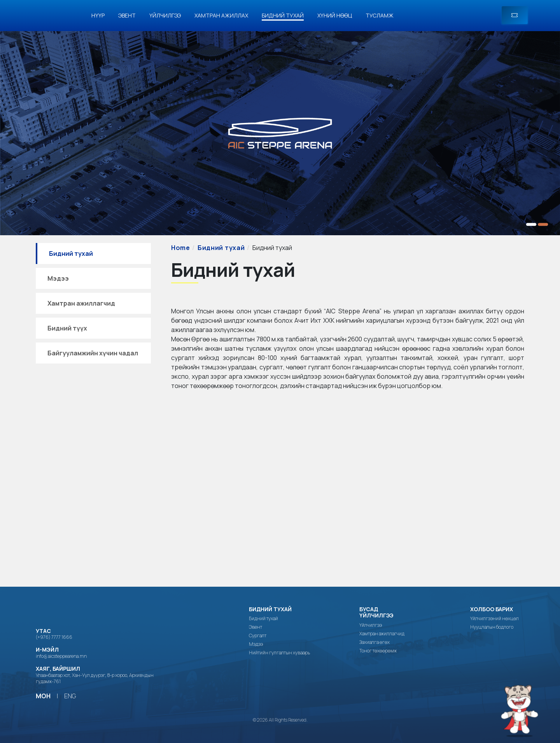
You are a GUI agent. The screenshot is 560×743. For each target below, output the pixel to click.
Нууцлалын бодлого (492, 627)
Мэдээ (58, 278)
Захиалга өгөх (374, 642)
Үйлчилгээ (165, 15)
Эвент (127, 15)
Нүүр (98, 15)
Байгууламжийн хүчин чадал (93, 353)
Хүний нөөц (335, 15)
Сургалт (258, 636)
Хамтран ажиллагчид (81, 303)
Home (181, 248)
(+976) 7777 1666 (54, 637)
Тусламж (380, 15)
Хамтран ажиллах (221, 15)
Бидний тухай (283, 15)
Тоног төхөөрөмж (378, 651)
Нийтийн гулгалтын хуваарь (279, 653)
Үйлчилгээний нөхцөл (494, 619)
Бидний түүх (67, 328)
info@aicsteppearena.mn (61, 656)
